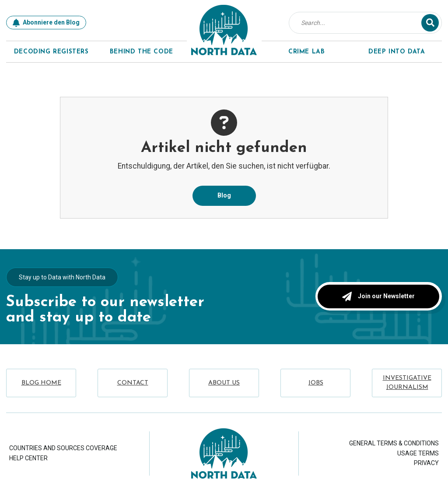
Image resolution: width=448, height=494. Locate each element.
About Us (224, 383)
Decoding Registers (51, 52)
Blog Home (41, 383)
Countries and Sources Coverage (63, 448)
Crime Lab (306, 52)
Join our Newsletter (378, 296)
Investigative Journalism (407, 383)
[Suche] (430, 23)
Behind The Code (142, 52)
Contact (133, 383)
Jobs (316, 383)
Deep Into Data (397, 52)
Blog (224, 195)
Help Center (28, 458)
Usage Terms (418, 453)
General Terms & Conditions (394, 443)
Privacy (426, 463)
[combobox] (361, 23)
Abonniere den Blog (46, 23)
